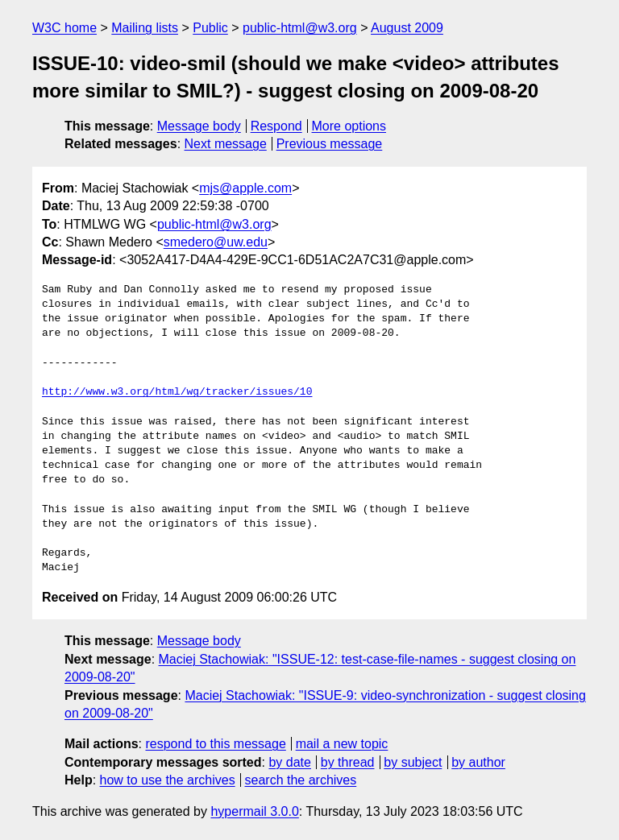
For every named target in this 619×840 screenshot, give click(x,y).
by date (289, 762)
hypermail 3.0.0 (254, 811)
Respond (276, 126)
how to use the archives (168, 780)
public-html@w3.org (300, 28)
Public (210, 28)
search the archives (301, 780)
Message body (199, 126)
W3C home (64, 28)
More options (349, 126)
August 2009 (407, 28)
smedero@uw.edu (216, 242)
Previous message (330, 144)
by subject (413, 762)
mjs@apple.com (245, 188)
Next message (226, 144)
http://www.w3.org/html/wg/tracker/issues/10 (177, 392)
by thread (348, 762)
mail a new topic (342, 744)
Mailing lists (145, 28)
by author (478, 762)
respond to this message (215, 744)
